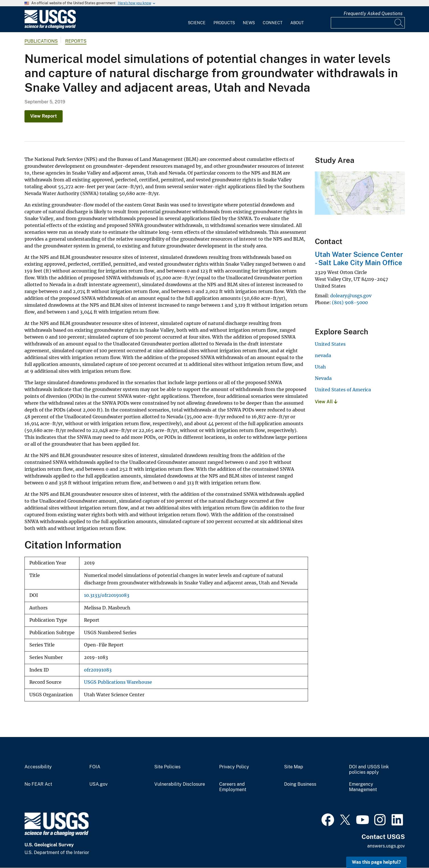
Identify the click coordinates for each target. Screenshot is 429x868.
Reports (76, 41)
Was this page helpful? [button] (376, 862)
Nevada (323, 378)
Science (197, 23)
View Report (44, 116)
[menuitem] (197, 19)
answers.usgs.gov (386, 846)
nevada (323, 355)
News (249, 23)
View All (326, 402)
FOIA (95, 767)
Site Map (294, 767)
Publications (41, 41)
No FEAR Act (38, 784)
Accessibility (38, 767)
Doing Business (300, 784)
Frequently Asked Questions (373, 14)
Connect (273, 23)
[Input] (368, 23)
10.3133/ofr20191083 (107, 595)
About (297, 23)
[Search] (399, 23)
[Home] (50, 27)
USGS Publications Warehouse (118, 682)
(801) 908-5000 (350, 302)
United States (330, 344)
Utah (320, 367)
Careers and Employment (233, 787)
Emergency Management (363, 787)
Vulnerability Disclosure (180, 784)
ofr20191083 (98, 670)
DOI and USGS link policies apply (369, 770)
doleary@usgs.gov (351, 296)
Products (224, 23)
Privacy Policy (234, 767)
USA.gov (98, 784)
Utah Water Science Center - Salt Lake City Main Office (359, 258)
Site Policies (167, 767)
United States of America (343, 390)
